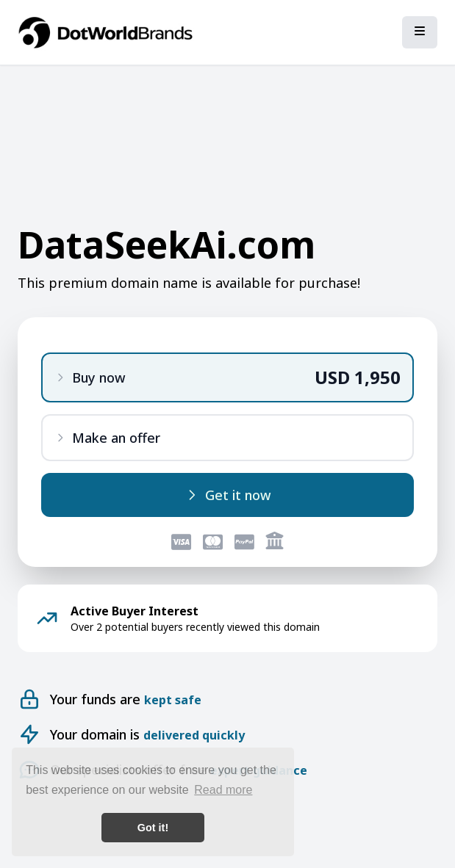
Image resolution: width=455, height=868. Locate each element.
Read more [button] (223, 790)
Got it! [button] (153, 828)
